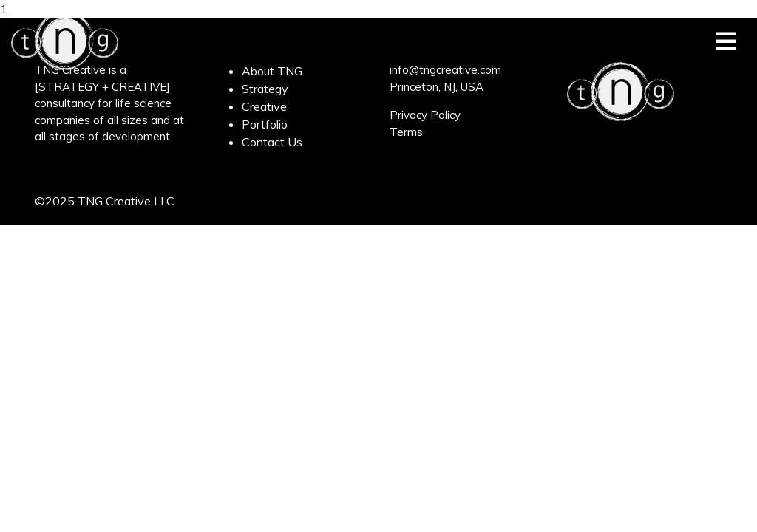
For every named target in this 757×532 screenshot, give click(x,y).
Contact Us (272, 142)
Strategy (265, 89)
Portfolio (265, 124)
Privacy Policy (425, 115)
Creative (264, 106)
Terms (406, 132)
